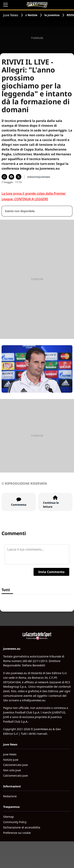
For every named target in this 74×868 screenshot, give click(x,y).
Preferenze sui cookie (17, 833)
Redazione (10, 796)
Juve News (11, 15)
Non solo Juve (12, 770)
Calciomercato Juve (15, 765)
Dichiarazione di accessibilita (22, 827)
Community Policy (15, 822)
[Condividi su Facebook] (11, 177)
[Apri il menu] (6, 5)
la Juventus (52, 15)
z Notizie (31, 15)
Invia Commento (51, 572)
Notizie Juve (11, 760)
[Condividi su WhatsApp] (4, 177)
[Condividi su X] (19, 177)
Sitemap (8, 817)
